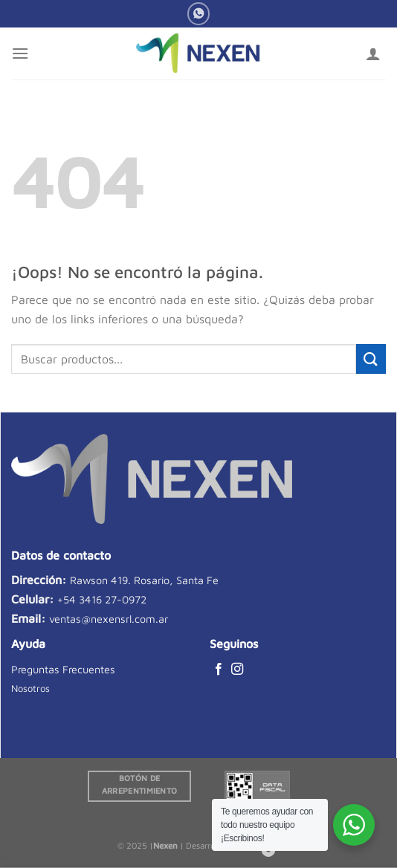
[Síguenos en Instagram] (237, 670)
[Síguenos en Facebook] (219, 670)
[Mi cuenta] (373, 54)
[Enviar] (371, 359)
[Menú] (20, 53)
